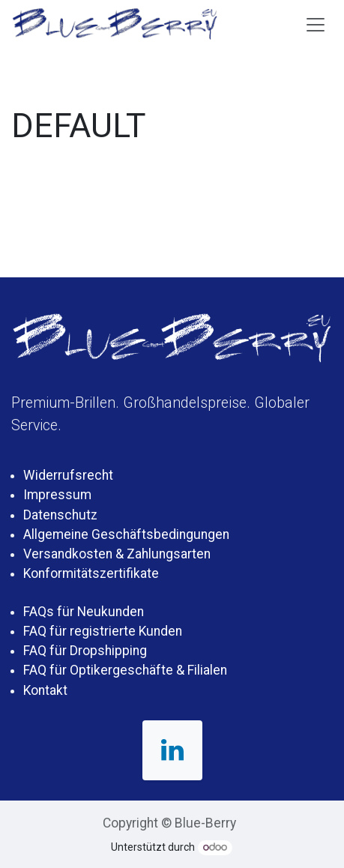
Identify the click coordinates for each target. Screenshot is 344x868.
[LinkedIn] (172, 750)
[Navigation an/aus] (316, 24)
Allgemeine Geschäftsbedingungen (126, 534)
